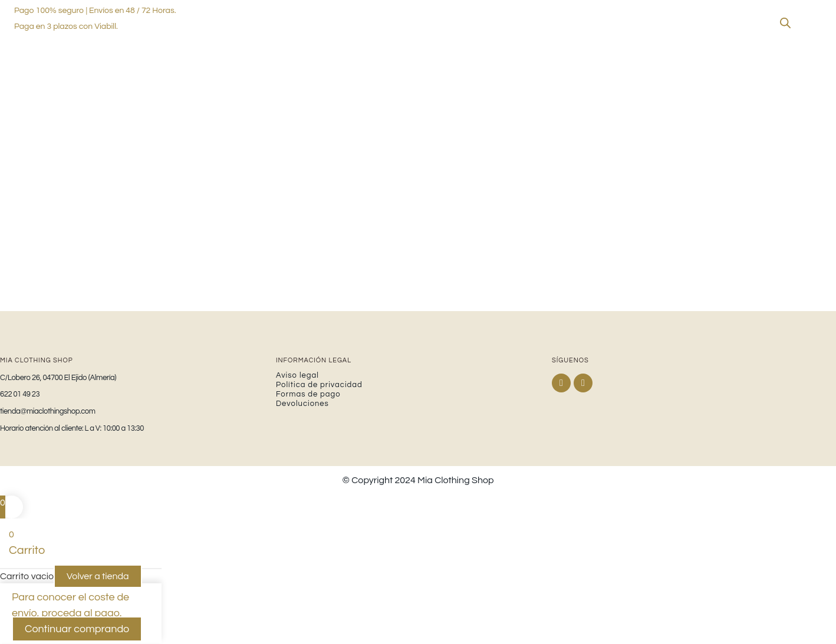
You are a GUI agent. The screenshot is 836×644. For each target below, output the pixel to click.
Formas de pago (308, 395)
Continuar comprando (77, 630)
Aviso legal (297, 376)
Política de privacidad (319, 385)
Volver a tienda (98, 577)
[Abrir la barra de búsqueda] (785, 23)
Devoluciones (302, 404)
